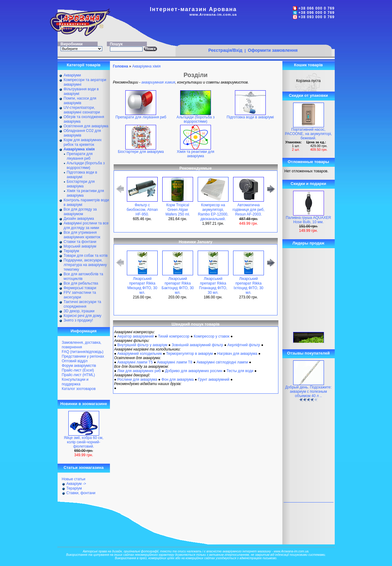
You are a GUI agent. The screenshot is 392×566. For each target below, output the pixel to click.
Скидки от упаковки (308, 95)
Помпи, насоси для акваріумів (80, 101)
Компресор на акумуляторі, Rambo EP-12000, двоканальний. (213, 212)
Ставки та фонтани (80, 242)
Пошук (116, 44)
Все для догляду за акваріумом (80, 212)
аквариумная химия (158, 82)
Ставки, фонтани (81, 493)
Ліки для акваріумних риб (139, 371)
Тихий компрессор (174, 336)
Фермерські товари (80, 288)
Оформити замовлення (273, 50)
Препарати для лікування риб (80, 156)
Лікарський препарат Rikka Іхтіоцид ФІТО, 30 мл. (249, 286)
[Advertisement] (253, 33)
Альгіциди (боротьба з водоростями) (86, 165)
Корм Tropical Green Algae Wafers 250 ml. (178, 210)
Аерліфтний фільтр (244, 345)
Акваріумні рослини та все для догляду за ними (86, 226)
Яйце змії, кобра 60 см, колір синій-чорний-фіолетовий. (83, 442)
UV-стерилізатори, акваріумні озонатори (82, 110)
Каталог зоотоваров (79, 389)
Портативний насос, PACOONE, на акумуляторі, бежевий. (308, 134)
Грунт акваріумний (214, 379)
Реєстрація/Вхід (225, 50)
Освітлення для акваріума (86, 126)
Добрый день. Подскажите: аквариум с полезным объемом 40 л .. (308, 392)
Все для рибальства (81, 283)
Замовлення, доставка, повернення (82, 345)
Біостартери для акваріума (81, 184)
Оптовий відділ (75, 361)
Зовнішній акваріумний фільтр (197, 345)
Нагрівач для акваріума (237, 354)
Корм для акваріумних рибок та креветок (83, 142)
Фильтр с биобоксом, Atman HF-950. (142, 210)
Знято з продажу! (78, 320)
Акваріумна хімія (146, 66)
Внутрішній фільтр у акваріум (142, 345)
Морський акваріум (80, 246)
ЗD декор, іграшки (79, 311)
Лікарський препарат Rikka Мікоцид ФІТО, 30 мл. (142, 286)
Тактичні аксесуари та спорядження (83, 304)
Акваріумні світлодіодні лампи (222, 362)
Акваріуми (72, 75)
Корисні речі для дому (83, 316)
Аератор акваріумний (135, 336)
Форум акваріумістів (79, 366)
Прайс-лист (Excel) (78, 370)
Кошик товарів (309, 65)
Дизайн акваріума (79, 219)
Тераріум (71, 251)
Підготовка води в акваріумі (82, 175)
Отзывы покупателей (308, 353)
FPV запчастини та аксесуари (80, 295)
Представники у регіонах (83, 356)
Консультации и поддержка (75, 382)
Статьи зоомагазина (84, 468)
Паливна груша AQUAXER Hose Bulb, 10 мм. (308, 220)
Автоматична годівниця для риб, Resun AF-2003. (249, 210)
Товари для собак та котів (86, 256)
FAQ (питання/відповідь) (83, 352)
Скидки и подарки (308, 184)
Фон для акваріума (178, 379)
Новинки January (195, 242)
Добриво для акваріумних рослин (194, 371)
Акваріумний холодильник (139, 354)
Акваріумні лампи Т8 (175, 362)
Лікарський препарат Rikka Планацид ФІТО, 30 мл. (213, 286)
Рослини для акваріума (137, 379)
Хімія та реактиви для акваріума (195, 152)
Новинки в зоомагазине (84, 404)
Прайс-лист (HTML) (79, 375)
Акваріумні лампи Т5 (135, 362)
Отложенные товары (308, 162)
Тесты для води (240, 371)
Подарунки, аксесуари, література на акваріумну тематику (85, 265)
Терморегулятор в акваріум (189, 354)
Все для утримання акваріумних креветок (82, 235)
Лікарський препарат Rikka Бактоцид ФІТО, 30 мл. (178, 286)
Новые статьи (74, 479)
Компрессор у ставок (212, 336)
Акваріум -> (76, 484)
